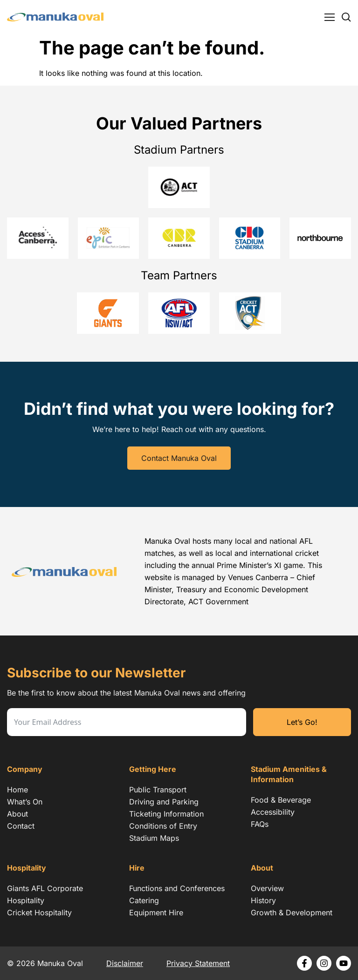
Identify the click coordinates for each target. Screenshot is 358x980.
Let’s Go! (302, 722)
